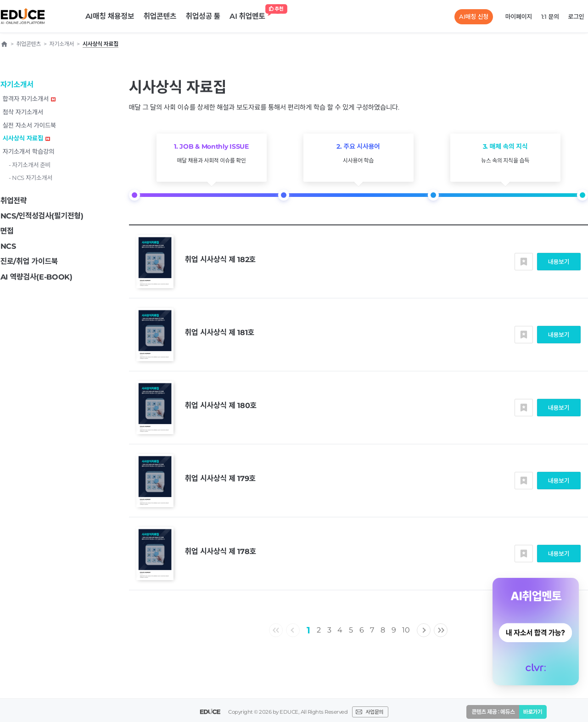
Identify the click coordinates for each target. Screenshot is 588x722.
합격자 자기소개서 (29, 99)
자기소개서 (17, 85)
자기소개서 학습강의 (29, 151)
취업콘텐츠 (160, 16)
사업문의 (374, 712)
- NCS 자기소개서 (31, 178)
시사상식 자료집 (27, 138)
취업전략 (14, 201)
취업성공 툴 (203, 16)
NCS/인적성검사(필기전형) (42, 216)
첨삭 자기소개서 (23, 112)
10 (406, 630)
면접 (7, 231)
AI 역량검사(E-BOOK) (36, 277)
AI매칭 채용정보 (110, 16)
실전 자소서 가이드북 (29, 125)
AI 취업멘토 (250, 14)
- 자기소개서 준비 (30, 165)
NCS (8, 246)
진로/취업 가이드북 (29, 261)
